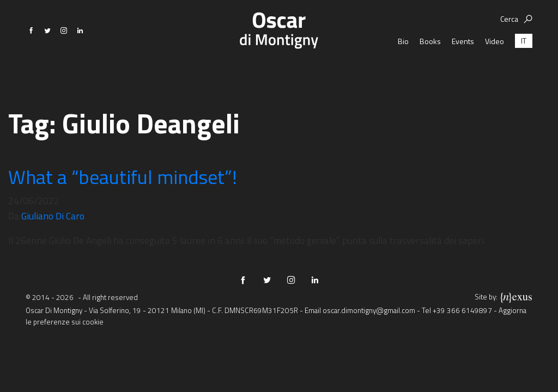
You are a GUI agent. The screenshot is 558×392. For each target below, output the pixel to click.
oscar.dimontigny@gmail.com (369, 310)
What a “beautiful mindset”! (123, 177)
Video (495, 68)
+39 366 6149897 (462, 310)
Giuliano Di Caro (53, 216)
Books (430, 68)
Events (463, 68)
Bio (403, 68)
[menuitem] (524, 68)
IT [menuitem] (524, 68)
